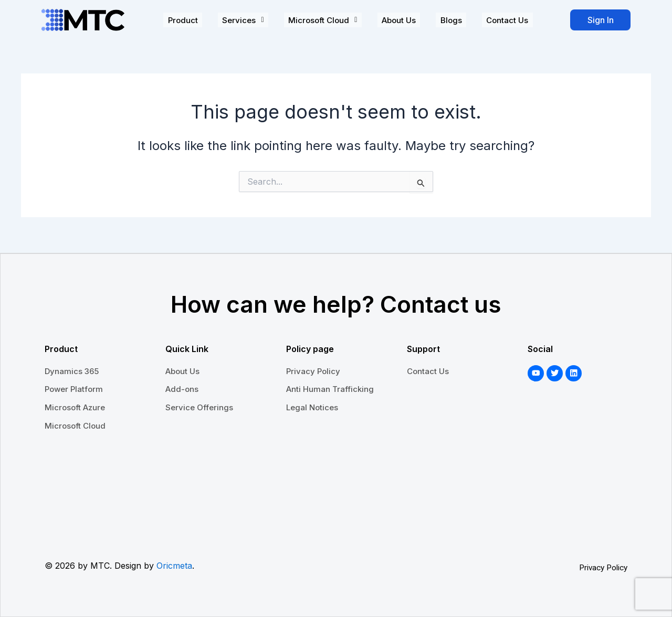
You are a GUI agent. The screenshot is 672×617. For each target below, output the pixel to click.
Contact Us (486, 20)
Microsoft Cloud (327, 20)
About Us (395, 20)
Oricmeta (175, 564)
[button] (256, 20)
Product (204, 20)
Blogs (438, 20)
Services (256, 20)
